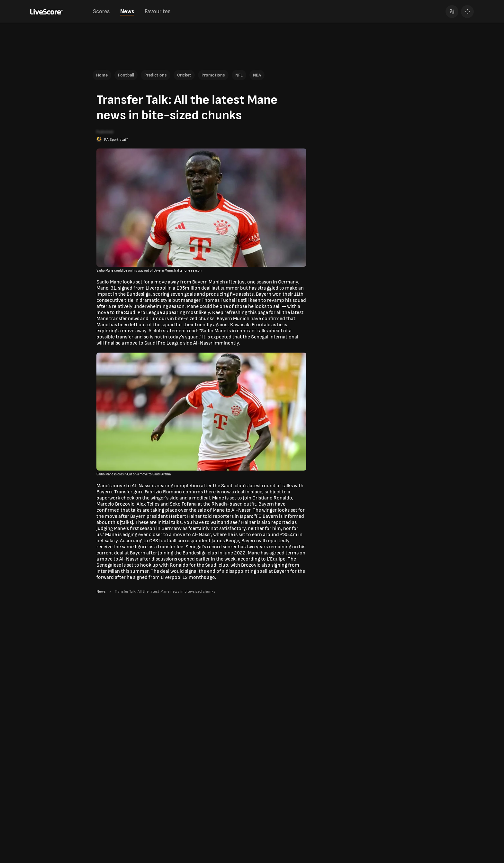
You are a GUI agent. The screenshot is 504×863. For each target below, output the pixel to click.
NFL (239, 75)
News (127, 11)
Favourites (157, 11)
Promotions (213, 75)
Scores (101, 11)
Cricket (184, 75)
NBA (257, 75)
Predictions (156, 75)
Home (102, 75)
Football (126, 75)
